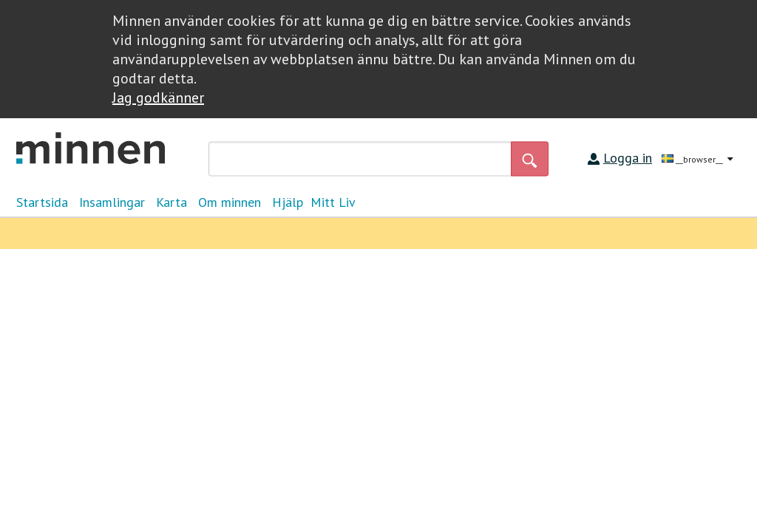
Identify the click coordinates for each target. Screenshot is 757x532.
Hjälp (288, 202)
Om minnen (230, 202)
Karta (172, 202)
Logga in (628, 158)
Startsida (42, 202)
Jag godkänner (158, 98)
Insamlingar (112, 202)
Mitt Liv (333, 202)
